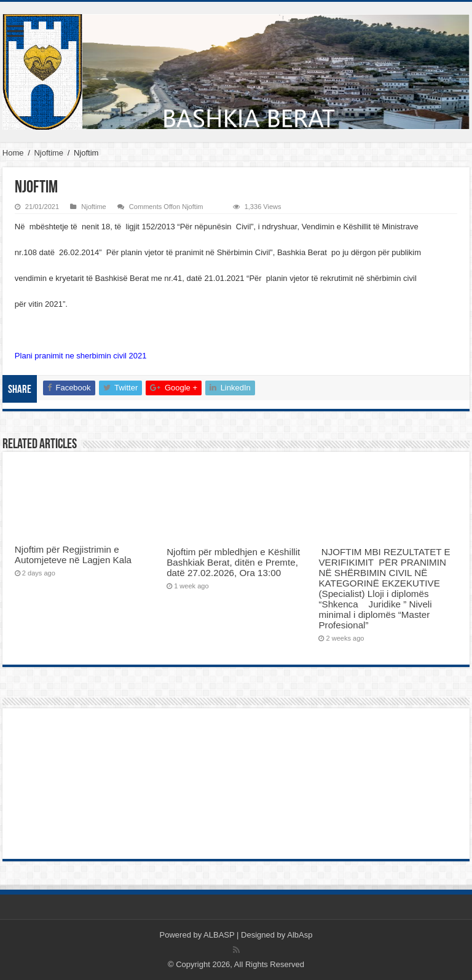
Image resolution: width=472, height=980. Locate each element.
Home (13, 153)
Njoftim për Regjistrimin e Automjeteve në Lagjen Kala (73, 555)
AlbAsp (300, 935)
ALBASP (219, 935)
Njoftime (49, 153)
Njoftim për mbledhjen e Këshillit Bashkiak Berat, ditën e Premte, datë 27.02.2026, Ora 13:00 (233, 562)
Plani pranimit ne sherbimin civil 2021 (81, 356)
